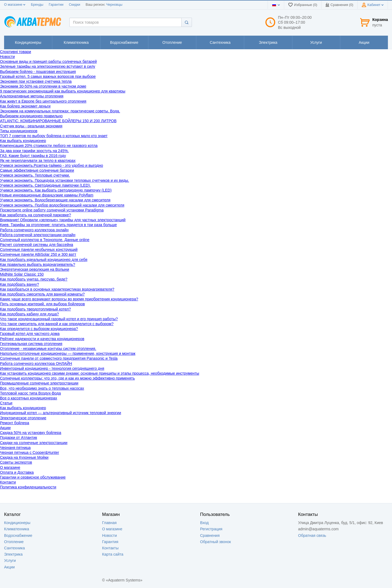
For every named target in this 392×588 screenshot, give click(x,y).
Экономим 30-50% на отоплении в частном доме (43, 86)
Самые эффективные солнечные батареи (37, 170)
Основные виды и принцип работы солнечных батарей (48, 61)
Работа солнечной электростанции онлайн (38, 235)
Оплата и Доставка (17, 472)
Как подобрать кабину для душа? (29, 314)
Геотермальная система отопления (31, 344)
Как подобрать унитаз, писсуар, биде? (34, 279)
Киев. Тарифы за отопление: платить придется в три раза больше (58, 225)
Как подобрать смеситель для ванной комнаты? (42, 294)
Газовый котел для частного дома (30, 334)
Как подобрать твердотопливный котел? (35, 309)
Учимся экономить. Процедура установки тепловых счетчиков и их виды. (65, 180)
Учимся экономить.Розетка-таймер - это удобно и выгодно (51, 165)
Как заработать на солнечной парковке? (36, 215)
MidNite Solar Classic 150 (22, 274)
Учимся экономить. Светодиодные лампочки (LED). (45, 185)
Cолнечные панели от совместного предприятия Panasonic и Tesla (59, 358)
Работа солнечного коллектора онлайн (34, 230)
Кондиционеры (17, 523)
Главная (109, 523)
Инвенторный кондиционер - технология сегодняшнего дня (52, 368)
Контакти (8, 482)
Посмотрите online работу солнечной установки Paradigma (52, 210)
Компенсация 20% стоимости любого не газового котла (49, 146)
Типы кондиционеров (19, 131)
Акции (5, 428)
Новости (7, 57)
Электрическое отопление (23, 418)
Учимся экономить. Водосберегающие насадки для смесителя (55, 200)
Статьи (6, 403)
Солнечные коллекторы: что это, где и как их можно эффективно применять (67, 378)
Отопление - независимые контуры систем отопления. (48, 349)
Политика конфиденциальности (28, 487)
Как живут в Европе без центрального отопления (43, 101)
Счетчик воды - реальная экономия (31, 126)
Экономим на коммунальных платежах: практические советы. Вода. (60, 111)
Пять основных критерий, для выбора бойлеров (42, 304)
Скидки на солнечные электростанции (34, 443)
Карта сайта (113, 554)
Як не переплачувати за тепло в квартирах (38, 161)
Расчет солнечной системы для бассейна (37, 245)
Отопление (14, 542)
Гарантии (56, 5)
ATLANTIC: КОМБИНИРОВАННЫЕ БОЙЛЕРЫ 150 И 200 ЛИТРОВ (58, 121)
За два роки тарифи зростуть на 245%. (34, 151)
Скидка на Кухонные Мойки (24, 457)
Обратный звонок (215, 542)
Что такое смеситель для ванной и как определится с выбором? (57, 324)
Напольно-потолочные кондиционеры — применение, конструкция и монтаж (68, 353)
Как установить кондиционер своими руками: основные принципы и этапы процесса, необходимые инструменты (100, 373)
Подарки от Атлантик (19, 438)
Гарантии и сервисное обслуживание (33, 477)
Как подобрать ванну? (19, 284)
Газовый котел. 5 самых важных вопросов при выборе (48, 76)
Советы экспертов (16, 462)
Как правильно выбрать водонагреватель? (38, 264)
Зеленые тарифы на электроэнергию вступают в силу (48, 66)
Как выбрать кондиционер (23, 141)
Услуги (10, 561)
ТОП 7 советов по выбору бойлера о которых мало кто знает (54, 136)
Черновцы (114, 5)
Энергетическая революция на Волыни (35, 269)
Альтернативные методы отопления (32, 96)
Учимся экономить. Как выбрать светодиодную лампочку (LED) (56, 190)
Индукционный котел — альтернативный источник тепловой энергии (61, 413)
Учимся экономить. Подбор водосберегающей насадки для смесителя (62, 205)
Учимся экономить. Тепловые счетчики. (35, 175)
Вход (204, 523)
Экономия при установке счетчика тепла (36, 81)
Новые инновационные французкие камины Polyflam (47, 195)
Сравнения (210, 535)
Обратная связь (312, 535)
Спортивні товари (16, 52)
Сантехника (14, 548)
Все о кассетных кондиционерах (29, 398)
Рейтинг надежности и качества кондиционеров (42, 339)
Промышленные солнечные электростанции (39, 383)
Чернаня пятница (15, 448)
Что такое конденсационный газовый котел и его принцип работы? (59, 319)
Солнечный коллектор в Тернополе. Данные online (45, 240)
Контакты (110, 548)
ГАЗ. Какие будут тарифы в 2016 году (33, 156)
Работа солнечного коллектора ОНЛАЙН (36, 364)
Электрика (13, 554)
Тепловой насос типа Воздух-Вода (30, 393)
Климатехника (17, 529)
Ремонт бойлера (15, 423)
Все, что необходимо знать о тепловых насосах (42, 388)
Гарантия (110, 542)
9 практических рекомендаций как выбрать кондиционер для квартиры (63, 91)
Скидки (75, 5)
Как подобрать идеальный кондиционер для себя (44, 260)
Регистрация (211, 529)
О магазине (15, 5)
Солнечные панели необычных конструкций (39, 250)
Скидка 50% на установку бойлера (31, 433)
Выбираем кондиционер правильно (31, 116)
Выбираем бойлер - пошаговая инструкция (38, 72)
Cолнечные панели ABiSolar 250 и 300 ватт (38, 254)
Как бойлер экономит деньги (25, 106)
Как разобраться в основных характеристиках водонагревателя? (57, 289)
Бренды (37, 5)
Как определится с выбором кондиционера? (39, 329)
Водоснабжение (18, 535)
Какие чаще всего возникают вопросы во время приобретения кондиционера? (69, 299)
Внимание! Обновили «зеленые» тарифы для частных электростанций (63, 220)
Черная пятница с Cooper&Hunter (30, 452)
